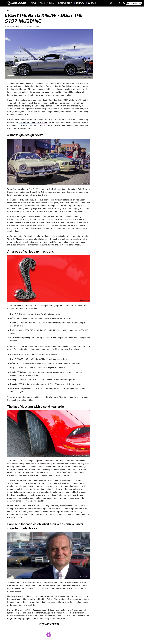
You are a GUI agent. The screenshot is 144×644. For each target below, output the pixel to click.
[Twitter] (115, 3)
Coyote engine (48, 368)
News (34, 3)
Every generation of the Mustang (33, 122)
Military (80, 3)
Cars (51, 3)
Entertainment (65, 3)
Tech (43, 3)
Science (92, 3)
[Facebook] (107, 3)
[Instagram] (111, 3)
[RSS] (124, 3)
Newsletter (134, 3)
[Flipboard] (120, 3)
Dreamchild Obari (14, 26)
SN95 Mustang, (75, 92)
